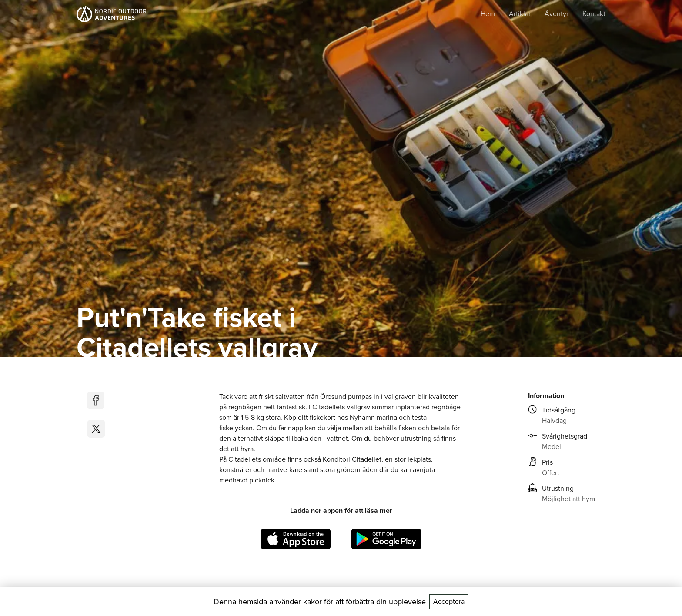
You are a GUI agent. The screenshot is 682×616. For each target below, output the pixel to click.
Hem (488, 14)
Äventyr (557, 14)
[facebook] (96, 400)
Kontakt (594, 14)
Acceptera (449, 601)
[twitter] (96, 429)
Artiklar (520, 14)
